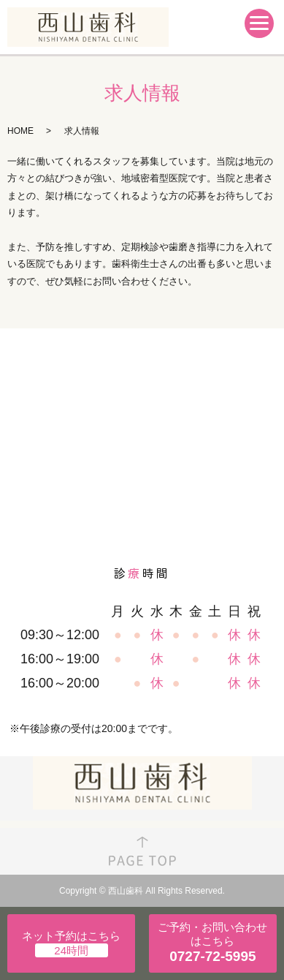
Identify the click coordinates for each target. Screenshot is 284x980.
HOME (20, 131)
